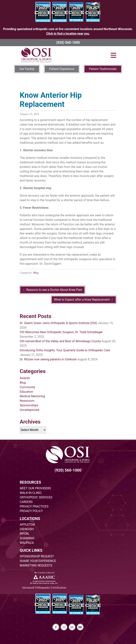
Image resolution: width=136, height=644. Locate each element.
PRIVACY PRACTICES (34, 506)
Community (27, 387)
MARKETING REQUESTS (36, 565)
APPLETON (27, 525)
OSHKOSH (27, 529)
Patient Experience (62, 69)
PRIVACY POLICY (31, 511)
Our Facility (27, 69)
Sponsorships (29, 405)
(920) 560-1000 (68, 43)
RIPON (24, 534)
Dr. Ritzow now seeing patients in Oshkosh (48, 359)
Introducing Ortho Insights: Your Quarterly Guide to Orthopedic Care (65, 350)
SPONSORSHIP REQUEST (37, 556)
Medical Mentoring (32, 396)
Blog (36, 273)
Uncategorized (29, 410)
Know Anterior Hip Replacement (51, 100)
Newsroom (27, 401)
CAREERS (26, 502)
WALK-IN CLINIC (31, 493)
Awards (25, 378)
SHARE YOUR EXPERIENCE (38, 561)
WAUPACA (27, 543)
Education (26, 392)
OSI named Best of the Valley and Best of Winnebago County (60, 341)
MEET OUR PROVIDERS (35, 488)
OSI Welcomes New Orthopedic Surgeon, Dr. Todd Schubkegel (61, 332)
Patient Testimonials (103, 69)
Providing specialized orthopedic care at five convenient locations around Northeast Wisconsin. (68, 31)
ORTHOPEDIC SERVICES (36, 497)
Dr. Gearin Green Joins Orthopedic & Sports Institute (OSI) (58, 323)
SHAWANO (27, 538)
